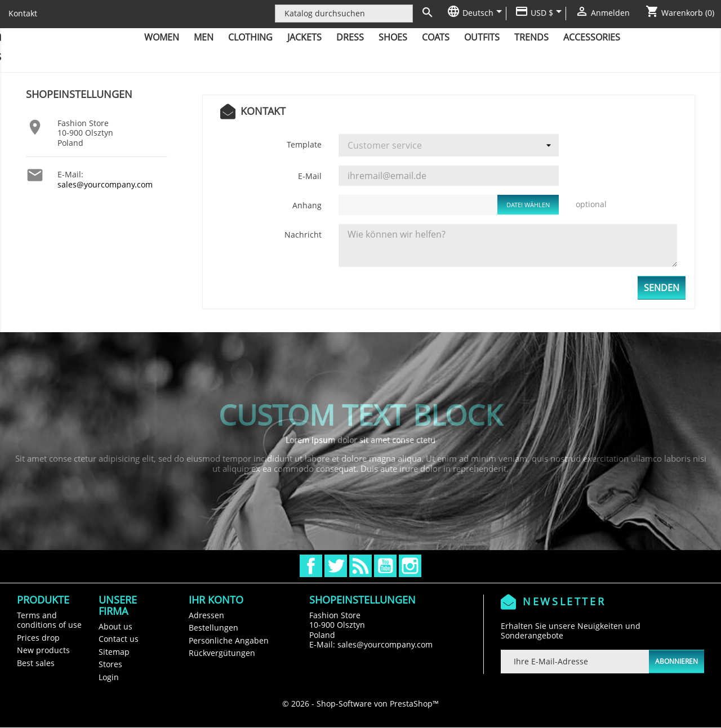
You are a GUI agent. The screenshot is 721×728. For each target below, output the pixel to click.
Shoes (393, 37)
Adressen (206, 615)
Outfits (482, 37)
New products (43, 650)
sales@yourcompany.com (105, 184)
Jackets (304, 37)
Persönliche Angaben (229, 640)
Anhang (307, 205)
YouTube (385, 566)
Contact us (119, 639)
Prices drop (38, 638)
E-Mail (310, 176)
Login (109, 677)
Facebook (311, 566)
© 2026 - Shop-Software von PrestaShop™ (360, 704)
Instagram (410, 566)
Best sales (36, 663)
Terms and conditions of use (49, 620)
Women (162, 37)
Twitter (336, 566)
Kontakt (23, 13)
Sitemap (114, 652)
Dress (350, 37)
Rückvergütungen (222, 653)
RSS (360, 566)
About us (115, 626)
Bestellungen (213, 627)
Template (304, 144)
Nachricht (303, 235)
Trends (531, 37)
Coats (436, 37)
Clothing (250, 37)
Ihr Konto (216, 600)
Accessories (592, 37)
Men (204, 37)
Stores (110, 664)
